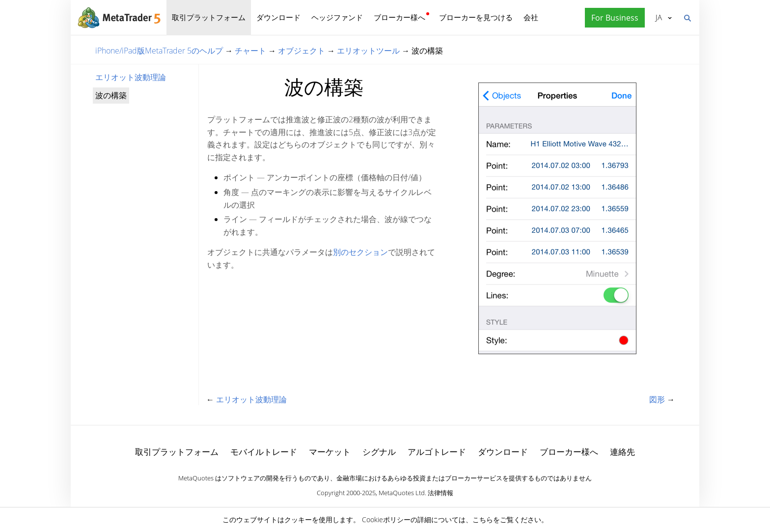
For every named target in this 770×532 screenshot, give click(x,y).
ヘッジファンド (337, 17)
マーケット (330, 452)
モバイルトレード (264, 452)
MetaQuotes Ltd (402, 493)
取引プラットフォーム (209, 17)
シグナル (379, 452)
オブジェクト (302, 51)
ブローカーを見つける (476, 17)
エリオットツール (368, 51)
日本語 (659, 17)
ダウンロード (278, 17)
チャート (250, 51)
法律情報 (440, 493)
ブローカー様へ (399, 17)
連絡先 (622, 452)
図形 (657, 399)
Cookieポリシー (386, 519)
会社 (531, 17)
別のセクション (360, 252)
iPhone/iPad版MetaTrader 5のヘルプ (159, 51)
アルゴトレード (437, 452)
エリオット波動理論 (131, 77)
